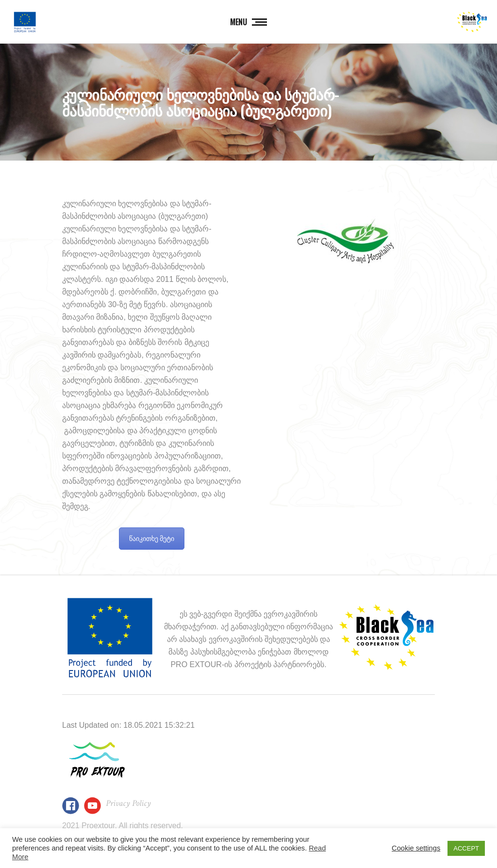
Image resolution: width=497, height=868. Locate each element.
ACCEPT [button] (466, 848)
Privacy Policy (128, 803)
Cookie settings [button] (416, 848)
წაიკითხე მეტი (152, 539)
